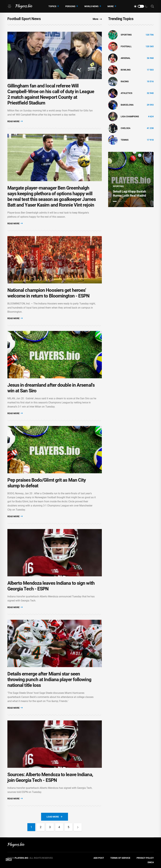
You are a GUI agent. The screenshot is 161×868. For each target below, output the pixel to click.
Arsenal (126, 58)
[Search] (152, 6)
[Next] (78, 827)
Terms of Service (120, 858)
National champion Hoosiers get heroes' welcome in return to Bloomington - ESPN (48, 293)
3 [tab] (125, 201)
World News (91, 6)
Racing (125, 81)
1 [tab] (115, 201)
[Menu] (9, 6)
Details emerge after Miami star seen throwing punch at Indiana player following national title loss (49, 679)
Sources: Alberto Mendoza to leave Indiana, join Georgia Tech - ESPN (50, 777)
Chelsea (126, 128)
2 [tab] (120, 201)
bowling (126, 70)
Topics (52, 6)
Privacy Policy (145, 858)
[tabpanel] (131, 179)
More (111, 6)
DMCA (151, 862)
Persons (70, 6)
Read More (15, 121)
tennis (125, 140)
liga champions (130, 116)
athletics (127, 93)
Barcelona (127, 105)
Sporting (126, 35)
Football (126, 46)
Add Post (99, 858)
